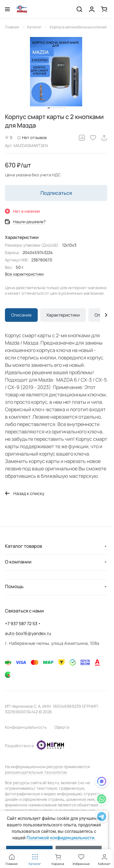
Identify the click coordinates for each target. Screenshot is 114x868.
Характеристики (63, 315)
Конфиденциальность (26, 727)
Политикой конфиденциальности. (61, 838)
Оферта (62, 727)
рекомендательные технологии (36, 772)
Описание (21, 315)
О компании (18, 562)
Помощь (14, 586)
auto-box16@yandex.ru (28, 633)
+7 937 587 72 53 (21, 623)
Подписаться (56, 193)
